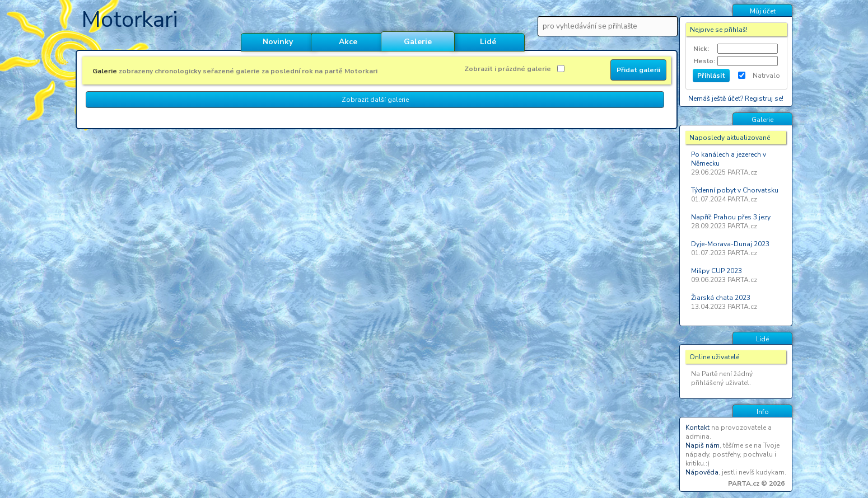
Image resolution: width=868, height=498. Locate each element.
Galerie (418, 42)
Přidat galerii (638, 70)
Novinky (278, 42)
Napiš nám (703, 445)
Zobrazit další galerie (375, 100)
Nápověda (702, 472)
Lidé (488, 42)
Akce (348, 42)
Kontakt (697, 427)
